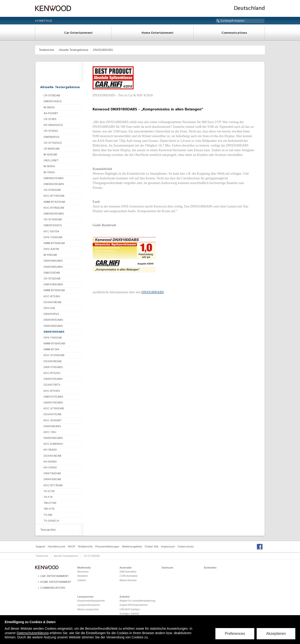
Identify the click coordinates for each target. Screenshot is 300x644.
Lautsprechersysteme (89, 605)
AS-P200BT (51, 113)
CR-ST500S (51, 131)
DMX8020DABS (54, 184)
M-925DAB (50, 155)
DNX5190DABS (53, 267)
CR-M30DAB (52, 149)
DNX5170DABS (53, 379)
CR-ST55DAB (52, 96)
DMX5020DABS (54, 214)
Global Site (152, 547)
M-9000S (49, 166)
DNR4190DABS (53, 284)
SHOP (71, 547)
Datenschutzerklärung (33, 633)
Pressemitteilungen (107, 547)
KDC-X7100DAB (54, 409)
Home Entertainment (157, 33)
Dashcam (167, 568)
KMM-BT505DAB (54, 290)
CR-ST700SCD (53, 143)
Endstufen (210, 568)
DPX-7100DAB (53, 338)
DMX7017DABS (53, 397)
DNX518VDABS (53, 320)
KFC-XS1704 (51, 232)
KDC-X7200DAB (54, 355)
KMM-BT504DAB (54, 344)
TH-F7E (48, 497)
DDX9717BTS (52, 385)
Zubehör (82, 580)
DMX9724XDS (53, 101)
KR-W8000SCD (53, 125)
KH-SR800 (50, 450)
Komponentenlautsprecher (91, 601)
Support (40, 547)
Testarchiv (48, 530)
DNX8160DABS (53, 438)
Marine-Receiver (128, 580)
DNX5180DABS (53, 326)
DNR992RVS (51, 137)
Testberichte (47, 50)
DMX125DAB (52, 273)
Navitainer (83, 576)
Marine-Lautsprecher (88, 609)
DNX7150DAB (52, 473)
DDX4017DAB (52, 414)
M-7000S (49, 172)
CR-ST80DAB (52, 190)
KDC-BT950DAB (54, 208)
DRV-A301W (51, 249)
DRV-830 (49, 308)
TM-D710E (50, 503)
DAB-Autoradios (128, 572)
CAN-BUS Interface (130, 609)
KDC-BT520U (52, 373)
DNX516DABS (52, 426)
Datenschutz (186, 547)
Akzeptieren (276, 634)
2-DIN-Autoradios (129, 576)
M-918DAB (50, 255)
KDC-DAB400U (53, 444)
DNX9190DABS (53, 261)
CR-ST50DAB (52, 279)
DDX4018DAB (53, 361)
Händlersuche (56, 547)
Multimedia (84, 568)
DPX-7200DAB (53, 237)
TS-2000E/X (51, 521)
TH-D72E (49, 491)
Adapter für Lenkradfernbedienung (137, 601)
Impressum (168, 547)
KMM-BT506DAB (54, 243)
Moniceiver (83, 572)
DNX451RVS (51, 314)
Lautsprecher (86, 597)
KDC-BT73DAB (53, 485)
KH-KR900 (50, 462)
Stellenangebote (132, 547)
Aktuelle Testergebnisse (74, 50)
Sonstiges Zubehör (129, 614)
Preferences (235, 634)
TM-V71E (49, 509)
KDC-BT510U (52, 391)
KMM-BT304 (51, 349)
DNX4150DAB (52, 479)
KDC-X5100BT (53, 420)
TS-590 (48, 515)
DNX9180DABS (103, 50)
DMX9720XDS (53, 225)
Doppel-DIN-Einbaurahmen (134, 605)
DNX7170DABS (53, 367)
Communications (234, 33)
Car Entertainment (78, 33)
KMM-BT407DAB (54, 202)
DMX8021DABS (54, 178)
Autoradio (126, 568)
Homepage (44, 21)
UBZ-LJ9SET (51, 160)
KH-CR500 (50, 468)
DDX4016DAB (52, 456)
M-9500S (49, 107)
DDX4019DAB (52, 302)
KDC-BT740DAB (54, 196)
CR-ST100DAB (53, 220)
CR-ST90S (50, 119)
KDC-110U (50, 432)
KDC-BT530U (52, 296)
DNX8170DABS (53, 403)
